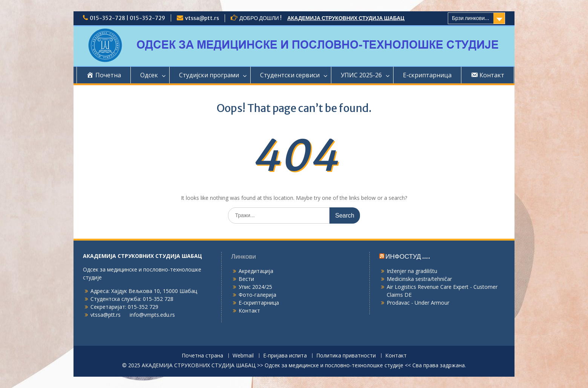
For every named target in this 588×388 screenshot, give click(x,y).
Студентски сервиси (290, 75)
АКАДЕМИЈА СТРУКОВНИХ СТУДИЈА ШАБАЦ (346, 18)
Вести (246, 279)
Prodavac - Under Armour (418, 303)
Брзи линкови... (471, 18)
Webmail (243, 356)
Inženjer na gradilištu (412, 271)
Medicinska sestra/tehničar (419, 279)
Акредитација (256, 271)
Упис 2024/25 (255, 287)
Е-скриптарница (427, 75)
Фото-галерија (257, 295)
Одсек (149, 75)
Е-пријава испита (285, 356)
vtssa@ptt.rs (202, 18)
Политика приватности (346, 356)
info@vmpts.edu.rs (152, 315)
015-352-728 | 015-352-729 (127, 18)
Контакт (249, 311)
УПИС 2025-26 (361, 75)
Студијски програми (209, 75)
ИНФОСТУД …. (408, 256)
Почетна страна (202, 356)
